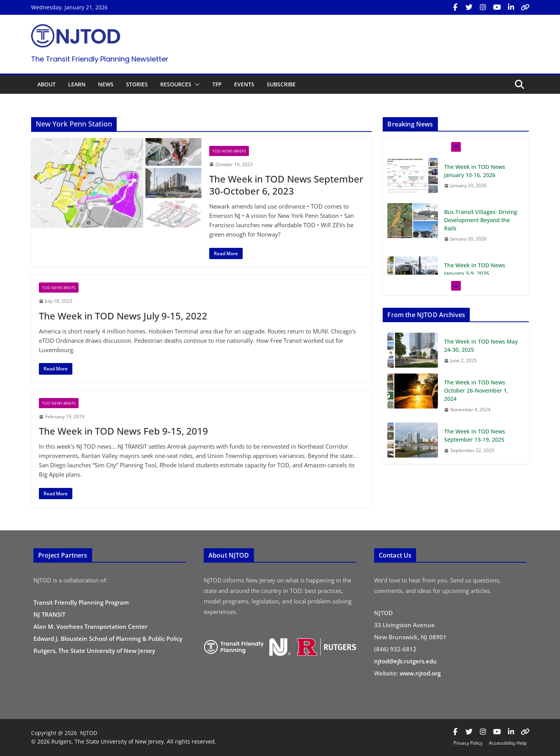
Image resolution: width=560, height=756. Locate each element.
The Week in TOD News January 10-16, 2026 (475, 171)
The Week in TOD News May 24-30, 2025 (481, 346)
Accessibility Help (508, 743)
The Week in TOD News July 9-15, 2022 (123, 316)
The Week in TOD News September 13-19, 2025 (475, 435)
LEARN (77, 84)
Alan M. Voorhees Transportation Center (90, 626)
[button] (196, 84)
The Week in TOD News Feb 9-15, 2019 (123, 431)
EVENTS (244, 84)
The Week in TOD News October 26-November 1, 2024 (476, 390)
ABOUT (46, 84)
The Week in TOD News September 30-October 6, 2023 (286, 185)
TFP (217, 84)
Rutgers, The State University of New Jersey (94, 651)
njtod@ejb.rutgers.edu (405, 661)
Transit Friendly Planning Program (81, 602)
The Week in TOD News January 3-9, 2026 (475, 269)
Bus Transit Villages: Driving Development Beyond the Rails (481, 220)
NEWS (106, 84)
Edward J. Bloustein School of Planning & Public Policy (108, 638)
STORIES (137, 84)
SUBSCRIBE (281, 84)
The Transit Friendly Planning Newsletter (100, 59)
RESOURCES (176, 84)
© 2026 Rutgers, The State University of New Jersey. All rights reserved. (124, 741)
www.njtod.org (420, 673)
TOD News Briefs (229, 151)
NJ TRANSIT (49, 614)
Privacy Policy (468, 743)
